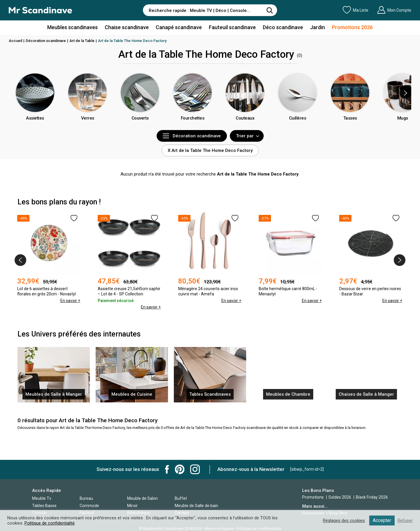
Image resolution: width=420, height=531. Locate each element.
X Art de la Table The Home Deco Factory (210, 150)
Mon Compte (394, 10)
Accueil (15, 41)
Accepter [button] (382, 520)
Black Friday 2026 (372, 497)
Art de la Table (82, 41)
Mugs (403, 118)
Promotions (313, 497)
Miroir (132, 506)
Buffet (181, 498)
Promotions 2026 (352, 27)
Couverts (140, 118)
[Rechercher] (270, 10)
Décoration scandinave (46, 41)
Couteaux (245, 118)
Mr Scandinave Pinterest (180, 469)
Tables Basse (44, 506)
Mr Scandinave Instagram (195, 469)
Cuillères (298, 118)
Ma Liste (356, 10)
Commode (89, 506)
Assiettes (35, 118)
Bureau (86, 498)
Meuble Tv (42, 498)
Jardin (317, 27)
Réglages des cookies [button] (344, 521)
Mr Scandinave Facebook (167, 469)
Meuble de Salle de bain (196, 506)
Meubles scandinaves (72, 27)
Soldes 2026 (340, 497)
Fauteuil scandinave (232, 27)
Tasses (350, 118)
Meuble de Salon (142, 498)
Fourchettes (193, 118)
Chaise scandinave (127, 27)
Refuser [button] (405, 521)
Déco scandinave (283, 27)
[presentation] (405, 93)
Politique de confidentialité (50, 523)
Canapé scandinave (179, 27)
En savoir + (70, 301)
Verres (88, 118)
